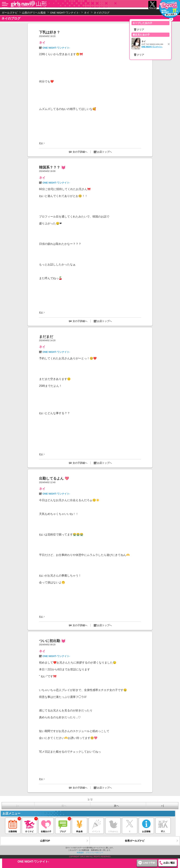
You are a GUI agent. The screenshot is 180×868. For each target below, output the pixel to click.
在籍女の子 (46, 825)
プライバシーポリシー (94, 853)
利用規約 (80, 853)
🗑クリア (139, 30)
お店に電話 (169, 863)
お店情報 (146, 825)
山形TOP (45, 841)
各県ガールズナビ (135, 841)
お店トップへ (104, 152)
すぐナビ (29, 825)
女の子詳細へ (80, 152)
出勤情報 (13, 825)
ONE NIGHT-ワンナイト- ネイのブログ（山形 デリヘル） (33, 8)
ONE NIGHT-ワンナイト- (56, 48)
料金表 (80, 825)
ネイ (42, 43)
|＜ (18, 806)
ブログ (63, 825)
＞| (162, 806)
